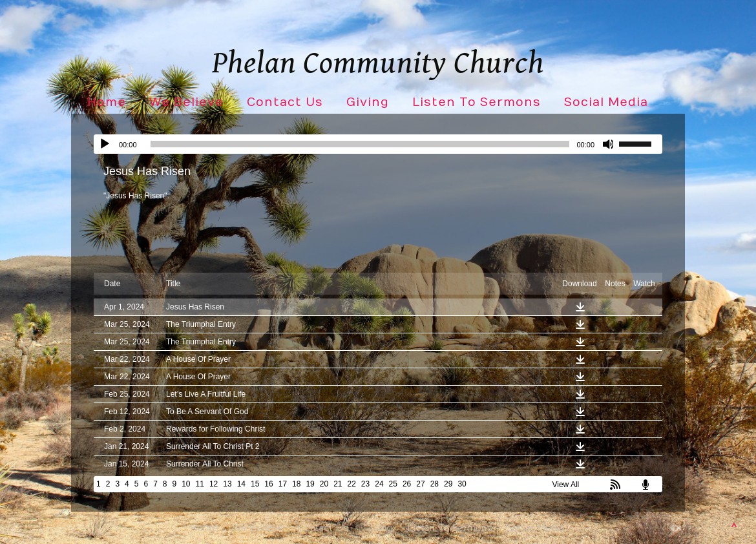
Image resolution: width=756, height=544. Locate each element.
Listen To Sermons (477, 102)
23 (365, 484)
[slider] (360, 144)
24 (379, 484)
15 (255, 484)
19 (310, 484)
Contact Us (285, 102)
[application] (378, 144)
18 (296, 484)
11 (200, 484)
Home (107, 102)
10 (186, 484)
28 (435, 484)
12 (214, 484)
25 (393, 484)
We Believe (186, 102)
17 (283, 484)
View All (565, 485)
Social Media (606, 102)
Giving (368, 102)
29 (448, 484)
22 (352, 484)
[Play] (105, 144)
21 (338, 484)
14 (241, 484)
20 (324, 484)
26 (407, 484)
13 (227, 484)
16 (268, 484)
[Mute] (609, 144)
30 (462, 484)
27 (420, 484)
